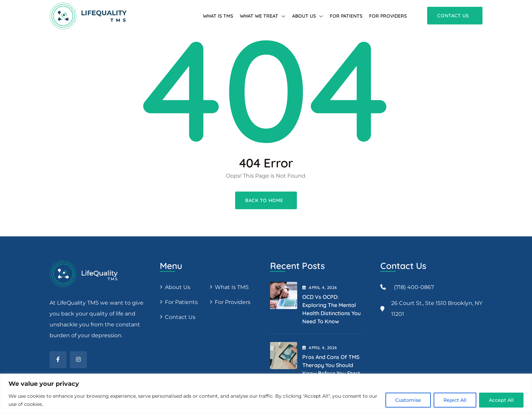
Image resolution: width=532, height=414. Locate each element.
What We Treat (259, 16)
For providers (388, 16)
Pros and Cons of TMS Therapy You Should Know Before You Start (331, 365)
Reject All (455, 400)
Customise (408, 400)
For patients (346, 16)
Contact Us (180, 317)
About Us (304, 16)
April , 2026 (320, 287)
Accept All (501, 400)
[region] (266, 394)
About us (178, 287)
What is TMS (218, 16)
